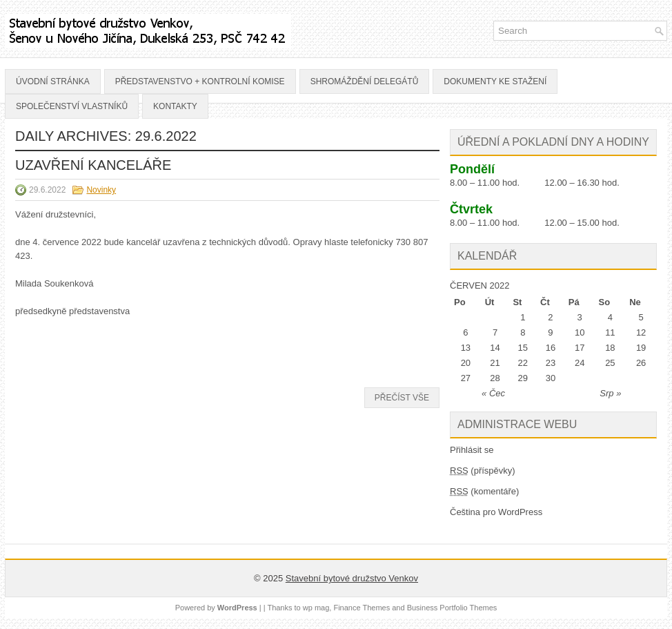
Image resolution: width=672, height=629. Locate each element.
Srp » (610, 393)
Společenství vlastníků (72, 106)
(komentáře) (484, 491)
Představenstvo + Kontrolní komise (200, 81)
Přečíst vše (402, 398)
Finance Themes (362, 608)
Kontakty (175, 106)
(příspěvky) (483, 471)
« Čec (493, 393)
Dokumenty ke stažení (495, 81)
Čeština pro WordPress (496, 512)
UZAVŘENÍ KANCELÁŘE (93, 165)
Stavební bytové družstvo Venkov (352, 578)
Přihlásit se (472, 450)
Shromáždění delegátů (365, 81)
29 (523, 378)
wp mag (316, 608)
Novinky (101, 190)
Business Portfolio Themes (452, 608)
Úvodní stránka (53, 81)
